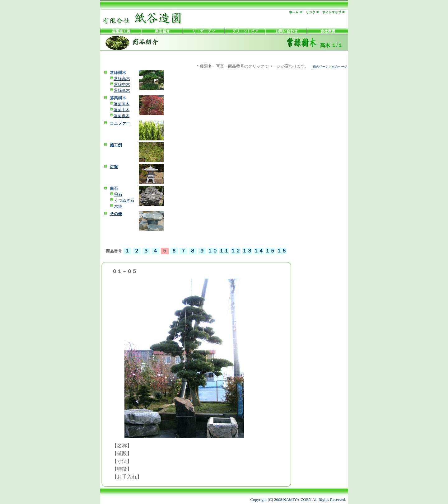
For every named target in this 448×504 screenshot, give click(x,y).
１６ (282, 251)
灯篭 (114, 167)
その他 (116, 214)
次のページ (339, 66)
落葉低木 (122, 116)
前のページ (321, 66)
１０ (212, 251)
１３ (247, 251)
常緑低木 (122, 90)
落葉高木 (122, 104)
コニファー (120, 123)
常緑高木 (122, 79)
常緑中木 (122, 85)
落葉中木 (122, 110)
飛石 (118, 194)
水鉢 (118, 206)
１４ (259, 251)
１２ (236, 251)
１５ (270, 251)
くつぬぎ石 (124, 200)
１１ (224, 251)
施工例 (116, 145)
